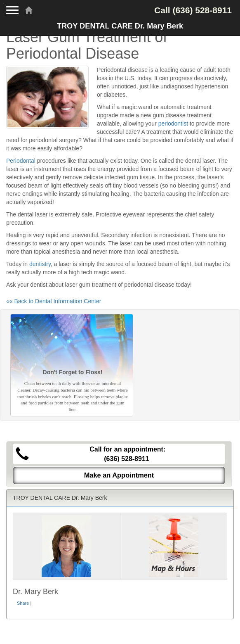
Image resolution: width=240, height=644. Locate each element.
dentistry (40, 264)
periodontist (173, 124)
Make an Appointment (119, 475)
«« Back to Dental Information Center (54, 301)
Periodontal (21, 161)
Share (23, 603)
